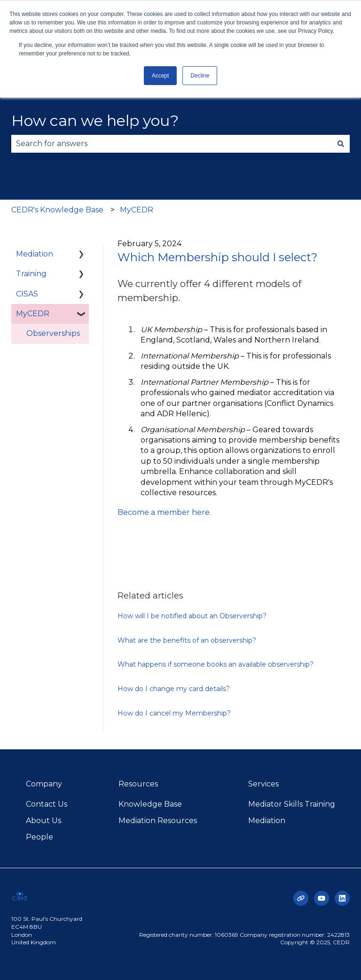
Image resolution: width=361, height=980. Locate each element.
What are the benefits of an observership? (187, 640)
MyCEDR (137, 210)
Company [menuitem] (44, 784)
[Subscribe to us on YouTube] (322, 898)
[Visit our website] (301, 898)
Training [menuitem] (31, 274)
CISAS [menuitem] (27, 294)
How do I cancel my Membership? (174, 713)
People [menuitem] (39, 837)
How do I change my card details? (174, 689)
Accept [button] (161, 76)
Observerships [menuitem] (53, 333)
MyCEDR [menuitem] (33, 314)
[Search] (341, 144)
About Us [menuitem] (43, 821)
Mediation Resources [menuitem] (158, 821)
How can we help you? (95, 121)
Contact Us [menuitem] (47, 804)
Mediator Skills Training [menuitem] (292, 804)
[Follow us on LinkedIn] (342, 898)
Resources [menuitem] (138, 784)
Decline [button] (200, 76)
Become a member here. (165, 512)
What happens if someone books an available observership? (216, 664)
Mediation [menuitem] (35, 254)
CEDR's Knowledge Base (57, 210)
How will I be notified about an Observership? (192, 616)
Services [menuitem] (263, 784)
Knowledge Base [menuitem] (150, 804)
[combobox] (172, 144)
